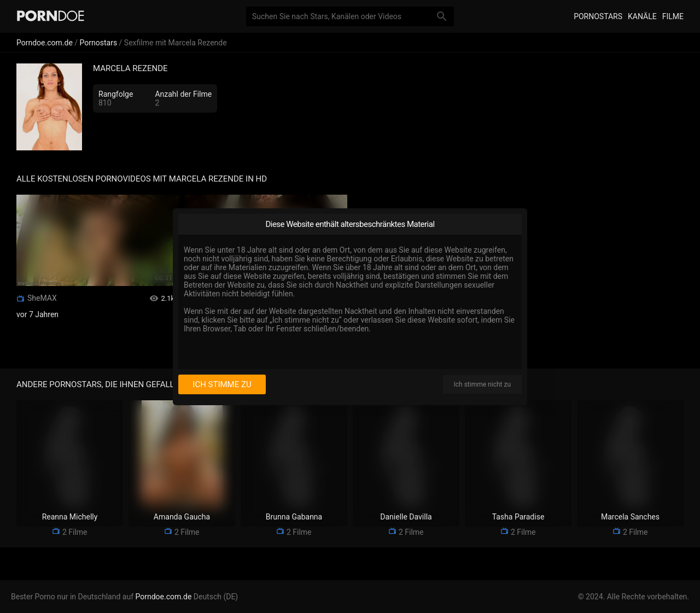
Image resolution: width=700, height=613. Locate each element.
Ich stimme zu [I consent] (222, 384)
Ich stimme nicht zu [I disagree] (482, 384)
